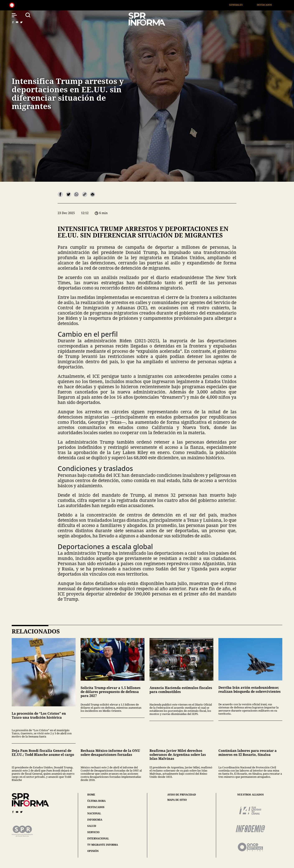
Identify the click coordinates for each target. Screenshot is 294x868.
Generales (242, 5)
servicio (93, 832)
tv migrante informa (103, 845)
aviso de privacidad (182, 795)
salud (92, 826)
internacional (98, 838)
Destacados (270, 5)
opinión (93, 851)
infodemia (95, 820)
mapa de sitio (177, 800)
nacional (94, 813)
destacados (96, 807)
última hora (96, 801)
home (91, 795)
